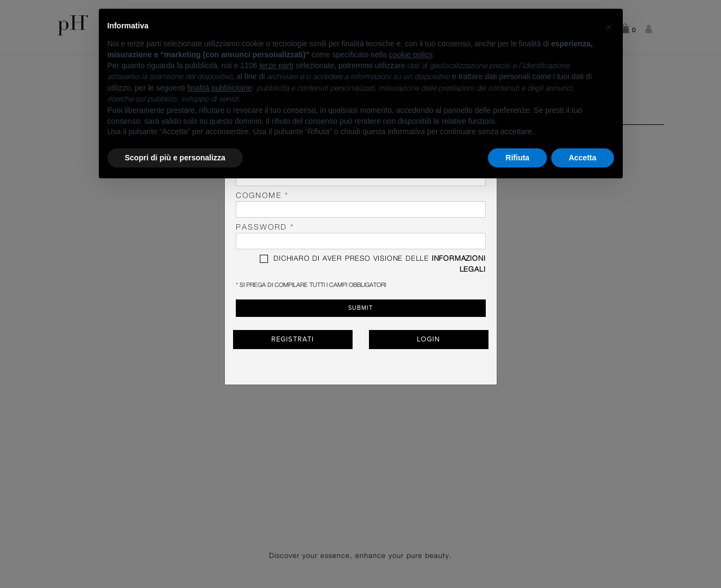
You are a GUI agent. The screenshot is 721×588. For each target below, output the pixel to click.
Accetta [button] (583, 158)
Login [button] (428, 339)
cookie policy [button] (410, 55)
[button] (609, 26)
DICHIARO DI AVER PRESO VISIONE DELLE (373, 264)
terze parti (276, 65)
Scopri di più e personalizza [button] (175, 158)
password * (361, 236)
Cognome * (361, 205)
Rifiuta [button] (517, 158)
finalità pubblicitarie (220, 88)
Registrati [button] (292, 339)
